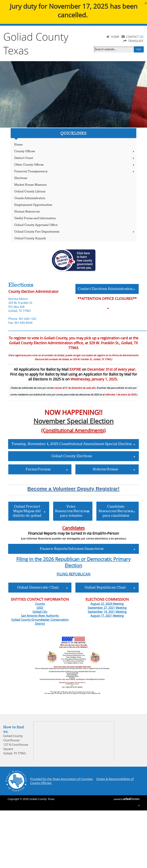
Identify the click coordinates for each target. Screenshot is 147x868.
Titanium (131, 799)
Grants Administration (30, 198)
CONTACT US (135, 37)
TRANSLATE (136, 41)
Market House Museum (30, 185)
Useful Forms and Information (35, 218)
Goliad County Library (30, 192)
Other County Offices (75, 165)
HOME (115, 37)
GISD (40, 608)
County (40, 604)
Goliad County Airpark (30, 238)
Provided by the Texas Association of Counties (61, 779)
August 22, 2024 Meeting (107, 604)
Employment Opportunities (33, 205)
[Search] (115, 49)
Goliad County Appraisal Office (36, 225)
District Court (75, 158)
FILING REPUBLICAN (73, 574)
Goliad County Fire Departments (75, 232)
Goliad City (40, 612)
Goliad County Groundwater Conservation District (40, 622)
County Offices (75, 151)
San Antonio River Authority (40, 616)
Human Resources (27, 212)
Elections (21, 178)
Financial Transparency (75, 171)
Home (18, 145)
